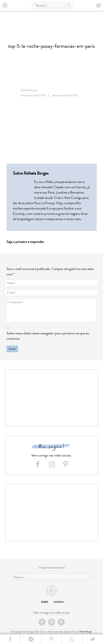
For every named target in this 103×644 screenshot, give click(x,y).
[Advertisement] (52, 399)
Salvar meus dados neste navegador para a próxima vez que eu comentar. (48, 336)
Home (5, 5)
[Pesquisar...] (50, 5)
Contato (59, 602)
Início (51, 591)
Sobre (44, 602)
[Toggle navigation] (98, 5)
